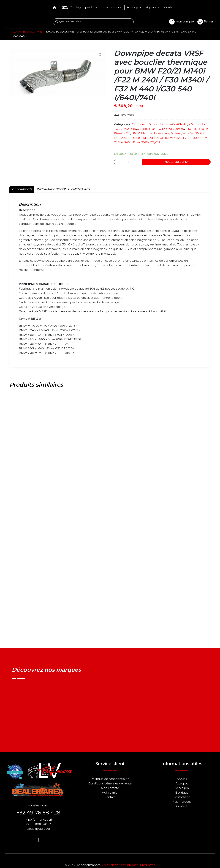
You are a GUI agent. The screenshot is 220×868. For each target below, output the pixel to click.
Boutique (29, 32)
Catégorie (139, 124)
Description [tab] (22, 189)
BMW (136, 133)
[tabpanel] (110, 280)
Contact (170, 7)
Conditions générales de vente (110, 784)
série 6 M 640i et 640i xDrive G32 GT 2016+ (163, 138)
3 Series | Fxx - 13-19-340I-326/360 (161, 129)
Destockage (182, 797)
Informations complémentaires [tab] (63, 189)
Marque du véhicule (155, 133)
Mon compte (110, 788)
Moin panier (110, 793)
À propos (152, 7)
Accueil (16, 32)
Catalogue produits (79, 8)
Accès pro (134, 7)
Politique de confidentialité (110, 779)
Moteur (176, 133)
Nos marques (112, 7)
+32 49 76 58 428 (38, 813)
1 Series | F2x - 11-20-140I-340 (167, 124)
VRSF (41, 32)
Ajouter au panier (176, 162)
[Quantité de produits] (128, 162)
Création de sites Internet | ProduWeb (129, 865)
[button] (100, 55)
